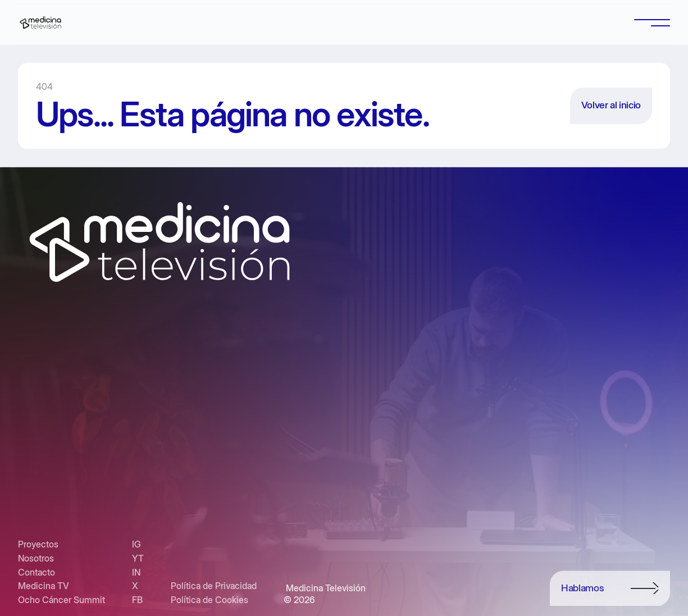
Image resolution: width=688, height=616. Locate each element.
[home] (40, 22)
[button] (652, 22)
